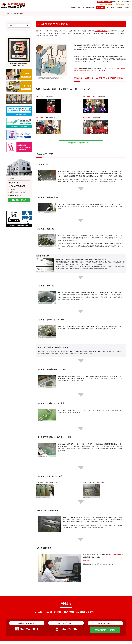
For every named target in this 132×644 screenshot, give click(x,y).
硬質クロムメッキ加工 (90, 96)
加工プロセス (100, 8)
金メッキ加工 (40, 96)
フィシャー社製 (87, 560)
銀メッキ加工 (87, 118)
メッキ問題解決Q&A (89, 8)
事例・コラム (111, 8)
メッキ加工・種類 (75, 8)
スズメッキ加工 (41, 118)
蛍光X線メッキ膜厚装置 (113, 555)
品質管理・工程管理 (101, 31)
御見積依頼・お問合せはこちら (79, 143)
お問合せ (127, 8)
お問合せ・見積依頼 (20, 200)
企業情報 (119, 8)
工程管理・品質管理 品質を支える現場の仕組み (98, 78)
